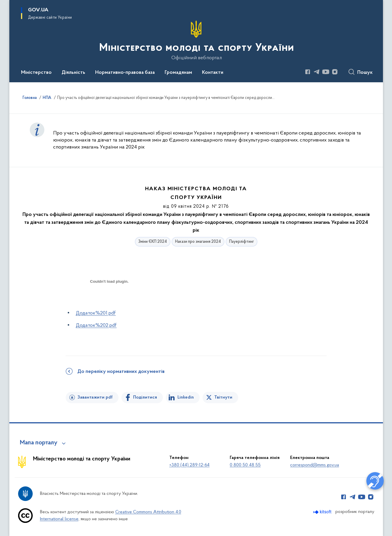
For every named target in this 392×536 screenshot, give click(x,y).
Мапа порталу (39, 443)
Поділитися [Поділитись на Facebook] (145, 397)
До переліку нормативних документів (121, 372)
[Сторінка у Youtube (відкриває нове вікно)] (326, 72)
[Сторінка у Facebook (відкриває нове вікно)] (308, 72)
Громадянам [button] (178, 73)
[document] (109, 302)
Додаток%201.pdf (96, 313)
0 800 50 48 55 (245, 465)
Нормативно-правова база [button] (125, 73)
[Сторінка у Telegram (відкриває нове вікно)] (317, 72)
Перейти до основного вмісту (4, 4)
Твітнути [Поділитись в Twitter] (223, 397)
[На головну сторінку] (196, 41)
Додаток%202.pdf (96, 325)
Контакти (213, 73)
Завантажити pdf (95, 397)
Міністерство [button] (36, 73)
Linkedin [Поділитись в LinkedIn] (186, 397)
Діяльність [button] (73, 73)
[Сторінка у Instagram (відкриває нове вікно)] (335, 72)
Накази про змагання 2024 (198, 242)
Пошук (365, 73)
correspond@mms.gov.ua (315, 465)
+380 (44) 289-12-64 (189, 465)
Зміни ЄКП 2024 (153, 242)
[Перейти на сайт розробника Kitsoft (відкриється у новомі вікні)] (323, 512)
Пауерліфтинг (242, 242)
